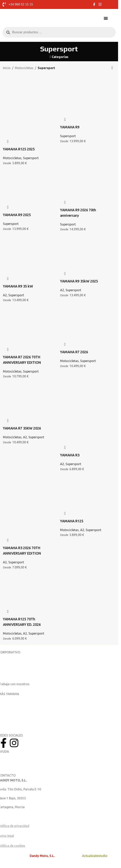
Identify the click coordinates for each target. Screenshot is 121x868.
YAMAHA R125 (72, 521)
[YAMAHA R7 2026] (88, 312)
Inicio (7, 68)
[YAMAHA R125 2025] (31, 90)
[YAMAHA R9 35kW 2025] (88, 241)
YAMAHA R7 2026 (74, 352)
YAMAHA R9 (70, 127)
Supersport (31, 158)
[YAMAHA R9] (88, 84)
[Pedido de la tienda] (112, 68)
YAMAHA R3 (70, 455)
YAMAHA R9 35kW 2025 (79, 281)
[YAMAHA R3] (88, 396)
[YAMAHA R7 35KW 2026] (31, 388)
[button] (106, 18)
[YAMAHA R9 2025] (31, 175)
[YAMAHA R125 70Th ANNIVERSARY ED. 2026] (31, 581)
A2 (5, 295)
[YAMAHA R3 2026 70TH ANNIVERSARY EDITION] (31, 489)
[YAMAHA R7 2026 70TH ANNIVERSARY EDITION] (31, 314)
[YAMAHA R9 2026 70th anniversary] (88, 175)
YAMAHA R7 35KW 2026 (22, 428)
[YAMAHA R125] (88, 481)
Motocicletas (24, 68)
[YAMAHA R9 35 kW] (31, 243)
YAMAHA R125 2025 (19, 149)
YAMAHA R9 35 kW (18, 286)
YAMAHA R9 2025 (17, 215)
